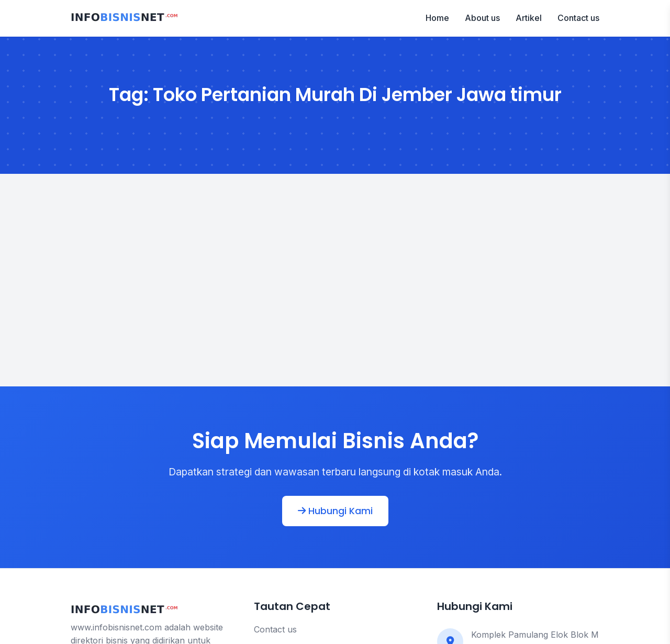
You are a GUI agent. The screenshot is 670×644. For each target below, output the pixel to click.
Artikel (529, 18)
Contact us (578, 18)
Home (437, 18)
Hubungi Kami (335, 511)
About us (482, 18)
